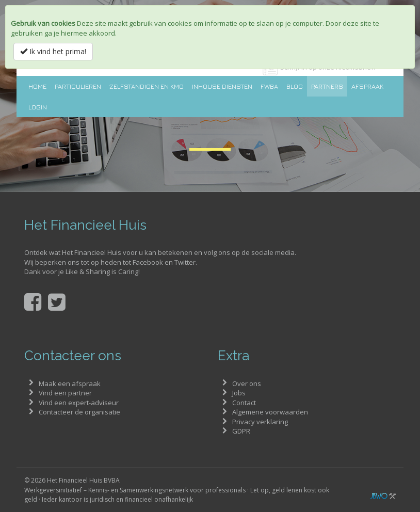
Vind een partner (65, 393)
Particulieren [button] (78, 86)
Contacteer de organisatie (79, 412)
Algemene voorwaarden (270, 412)
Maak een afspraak (70, 383)
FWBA (269, 86)
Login (38, 107)
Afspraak (367, 86)
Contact (244, 403)
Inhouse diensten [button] (222, 86)
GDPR (241, 431)
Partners (327, 86)
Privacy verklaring (260, 422)
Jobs (239, 393)
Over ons (247, 383)
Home (37, 86)
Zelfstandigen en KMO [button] (147, 86)
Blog (295, 86)
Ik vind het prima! (53, 51)
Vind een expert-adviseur (79, 403)
